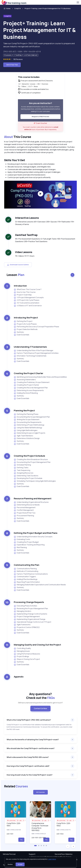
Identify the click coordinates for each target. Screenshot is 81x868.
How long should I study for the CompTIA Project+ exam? (30, 775)
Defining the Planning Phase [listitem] (26, 414)
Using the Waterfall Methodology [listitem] (28, 428)
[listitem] (46, 9)
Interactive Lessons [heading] (27, 218)
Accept (20, 864)
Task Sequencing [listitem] (22, 470)
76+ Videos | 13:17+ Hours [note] (25, 256)
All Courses (40, 792)
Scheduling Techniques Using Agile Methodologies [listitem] (35, 481)
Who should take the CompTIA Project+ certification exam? (31, 748)
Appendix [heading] (19, 677)
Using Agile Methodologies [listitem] (26, 430)
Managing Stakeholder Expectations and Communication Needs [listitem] (40, 585)
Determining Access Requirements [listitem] (29, 390)
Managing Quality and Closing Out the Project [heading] (37, 645)
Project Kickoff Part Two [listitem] (25, 513)
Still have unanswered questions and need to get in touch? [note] (40, 703)
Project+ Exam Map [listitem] (23, 295)
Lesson (16, 275)
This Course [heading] (18, 137)
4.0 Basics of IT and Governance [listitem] (28, 306)
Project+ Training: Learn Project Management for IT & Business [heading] (39, 30)
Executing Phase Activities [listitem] (25, 606)
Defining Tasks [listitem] (21, 468)
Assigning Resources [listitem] (24, 473)
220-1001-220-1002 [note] (39, 838)
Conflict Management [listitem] (24, 510)
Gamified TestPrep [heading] (26, 235)
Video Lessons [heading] (24, 252)
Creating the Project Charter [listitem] (26, 385)
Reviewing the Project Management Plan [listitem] (31, 609)
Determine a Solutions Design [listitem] (27, 438)
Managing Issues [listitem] (22, 651)
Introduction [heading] (20, 286)
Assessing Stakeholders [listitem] (25, 380)
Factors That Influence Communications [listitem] (31, 574)
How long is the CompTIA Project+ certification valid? (28, 766)
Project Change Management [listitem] (27, 617)
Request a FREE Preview (40, 117)
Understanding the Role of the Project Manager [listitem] (34, 350)
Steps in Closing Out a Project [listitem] (27, 659)
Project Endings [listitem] (21, 656)
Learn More (52, 859)
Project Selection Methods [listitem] (26, 329)
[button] (35, 846)
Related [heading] (16, 786)
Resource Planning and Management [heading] (33, 498)
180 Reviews (18, 59)
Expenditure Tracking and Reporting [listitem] (29, 545)
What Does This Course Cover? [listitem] (28, 289)
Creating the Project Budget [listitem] (26, 542)
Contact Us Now (40, 708)
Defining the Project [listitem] (23, 321)
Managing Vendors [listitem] (23, 611)
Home (7, 9)
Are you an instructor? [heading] (40, 103)
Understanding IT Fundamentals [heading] (30, 347)
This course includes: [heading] (29, 77)
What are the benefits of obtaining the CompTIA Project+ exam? (33, 740)
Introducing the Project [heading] (26, 318)
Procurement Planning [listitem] (24, 516)
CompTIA (18, 8)
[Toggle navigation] (78, 2)
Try (21, 840)
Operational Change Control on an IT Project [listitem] (32, 622)
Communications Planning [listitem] (25, 569)
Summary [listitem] (19, 332)
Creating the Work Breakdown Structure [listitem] (31, 459)
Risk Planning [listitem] (20, 547)
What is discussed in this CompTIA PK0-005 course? (28, 757)
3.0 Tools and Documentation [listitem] (27, 303)
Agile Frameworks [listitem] (22, 625)
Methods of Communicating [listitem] (26, 571)
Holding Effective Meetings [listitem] (26, 579)
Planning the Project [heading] (24, 411)
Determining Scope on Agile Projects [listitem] (30, 433)
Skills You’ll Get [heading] (15, 160)
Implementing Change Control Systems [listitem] (30, 614)
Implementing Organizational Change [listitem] (30, 619)
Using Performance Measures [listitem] (27, 654)
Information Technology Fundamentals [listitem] (30, 356)
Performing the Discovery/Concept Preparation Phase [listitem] (36, 327)
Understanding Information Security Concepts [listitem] (33, 537)
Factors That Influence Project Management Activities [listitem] (36, 353)
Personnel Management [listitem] (25, 508)
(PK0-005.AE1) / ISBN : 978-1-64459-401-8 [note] (22, 52)
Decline (10, 864)
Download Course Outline (18, 265)
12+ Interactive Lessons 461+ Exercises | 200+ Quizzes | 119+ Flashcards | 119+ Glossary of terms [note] (45, 223)
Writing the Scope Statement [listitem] (27, 420)
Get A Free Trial (12, 65)
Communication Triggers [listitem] (25, 577)
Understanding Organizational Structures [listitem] (31, 502)
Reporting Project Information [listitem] (27, 582)
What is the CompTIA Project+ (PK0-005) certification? (29, 720)
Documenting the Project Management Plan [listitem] (32, 462)
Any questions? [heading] (40, 696)
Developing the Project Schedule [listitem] (28, 478)
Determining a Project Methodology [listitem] (29, 425)
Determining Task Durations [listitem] (26, 476)
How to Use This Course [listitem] (25, 292)
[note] (8, 55)
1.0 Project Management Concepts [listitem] (29, 298)
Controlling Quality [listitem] (22, 648)
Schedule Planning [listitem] (22, 465)
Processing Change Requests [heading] (29, 602)
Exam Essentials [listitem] (22, 335)
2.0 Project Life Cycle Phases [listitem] (27, 300)
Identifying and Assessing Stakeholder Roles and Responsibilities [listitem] (40, 377)
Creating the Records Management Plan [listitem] (31, 388)
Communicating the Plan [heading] (27, 565)
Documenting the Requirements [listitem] (28, 422)
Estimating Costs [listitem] (22, 539)
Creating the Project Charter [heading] (29, 373)
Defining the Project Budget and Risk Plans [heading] (36, 533)
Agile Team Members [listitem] (23, 436)
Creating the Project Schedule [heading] (29, 456)
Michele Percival (9, 854)
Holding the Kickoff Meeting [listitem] (26, 393)
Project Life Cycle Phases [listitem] (25, 324)
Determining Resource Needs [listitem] (27, 505)
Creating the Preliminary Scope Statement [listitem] (32, 382)
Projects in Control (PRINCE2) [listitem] (27, 627)
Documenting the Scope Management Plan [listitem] (32, 417)
